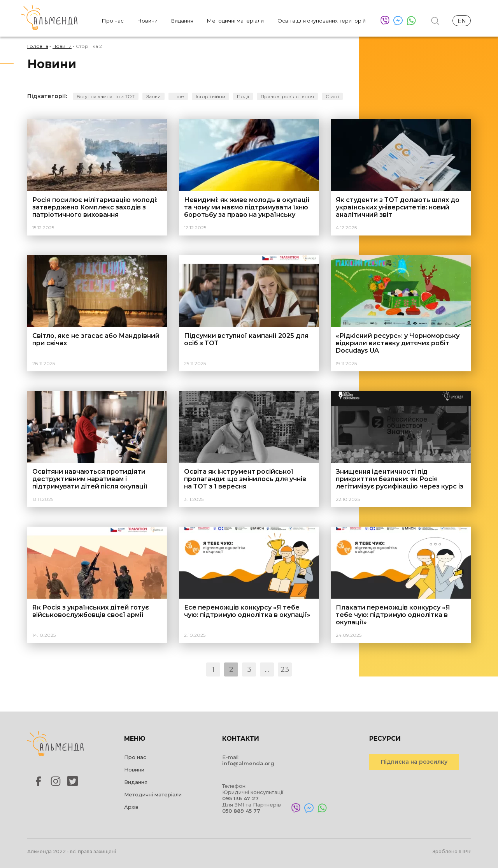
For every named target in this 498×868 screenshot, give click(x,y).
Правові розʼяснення (287, 96)
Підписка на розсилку (414, 762)
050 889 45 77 (241, 811)
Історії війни (210, 96)
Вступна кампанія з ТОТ (106, 96)
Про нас (113, 21)
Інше (178, 96)
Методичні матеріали (235, 21)
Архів (131, 807)
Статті (332, 96)
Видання (182, 21)
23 (285, 669)
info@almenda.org (248, 763)
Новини (147, 21)
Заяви (153, 96)
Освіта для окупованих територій (322, 21)
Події (243, 96)
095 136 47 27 (240, 798)
